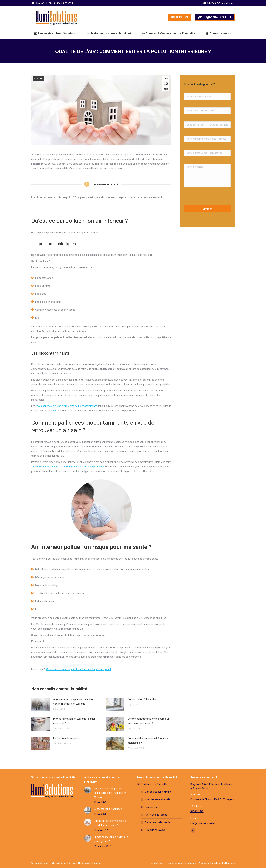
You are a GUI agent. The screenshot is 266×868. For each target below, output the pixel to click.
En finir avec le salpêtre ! (67, 738)
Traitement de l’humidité (153, 784)
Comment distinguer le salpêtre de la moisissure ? (148, 740)
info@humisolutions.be (203, 823)
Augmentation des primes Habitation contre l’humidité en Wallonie (74, 701)
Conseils (39, 79)
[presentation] (207, 197)
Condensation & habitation (142, 699)
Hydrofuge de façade (156, 815)
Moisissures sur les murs (158, 792)
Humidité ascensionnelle (158, 799)
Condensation (152, 807)
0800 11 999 (197, 811)
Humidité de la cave (155, 830)
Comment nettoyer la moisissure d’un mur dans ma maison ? (149, 721)
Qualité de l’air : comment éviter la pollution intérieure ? (111, 823)
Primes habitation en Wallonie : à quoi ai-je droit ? (74, 721)
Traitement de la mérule (157, 822)
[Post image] (41, 705)
